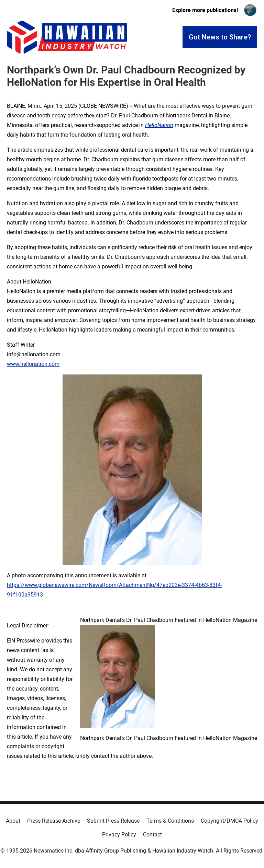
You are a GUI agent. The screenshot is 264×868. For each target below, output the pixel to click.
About (13, 821)
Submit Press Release (113, 821)
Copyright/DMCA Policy (229, 821)
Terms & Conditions (170, 821)
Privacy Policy (119, 835)
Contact (152, 835)
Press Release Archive (54, 821)
